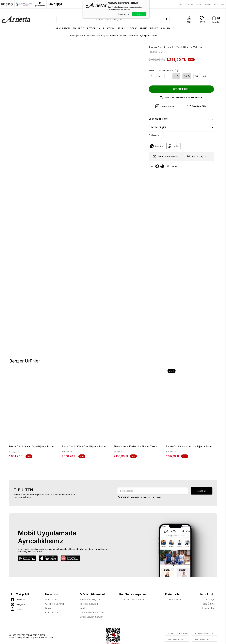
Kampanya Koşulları (90, 585)
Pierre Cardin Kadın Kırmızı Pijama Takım (189, 447)
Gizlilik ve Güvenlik (55, 590)
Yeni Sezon (175, 585)
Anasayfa (210, 585)
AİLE (102, 29)
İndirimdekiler (209, 594)
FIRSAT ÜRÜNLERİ (160, 29)
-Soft (97, 640)
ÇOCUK (132, 29)
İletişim (208, 4)
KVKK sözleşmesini (130, 483)
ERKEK (121, 29)
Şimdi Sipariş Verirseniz (181, 97)
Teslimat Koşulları (89, 590)
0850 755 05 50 (186, 4)
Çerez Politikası (53, 598)
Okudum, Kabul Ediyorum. (139, 483)
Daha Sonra (123, 14)
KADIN (111, 29)
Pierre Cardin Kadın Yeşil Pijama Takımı (84, 447)
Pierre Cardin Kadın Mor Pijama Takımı (136, 447)
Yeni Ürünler (209, 590)
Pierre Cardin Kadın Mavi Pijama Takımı (32, 447)
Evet (139, 14)
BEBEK (143, 29)
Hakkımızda (51, 585)
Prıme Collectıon (85, 29)
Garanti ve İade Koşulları (93, 598)
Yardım (199, 4)
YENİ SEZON (63, 29)
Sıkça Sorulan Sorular (91, 603)
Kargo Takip (219, 4)
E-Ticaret (104, 640)
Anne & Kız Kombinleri (135, 585)
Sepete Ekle (180, 89)
